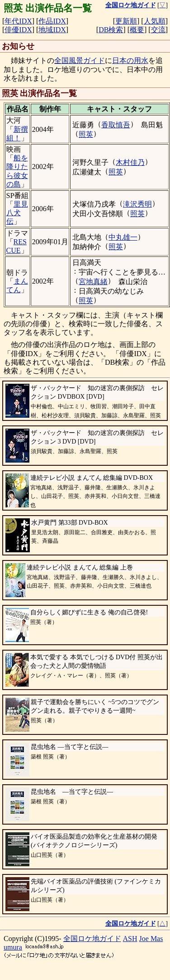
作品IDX (52, 21)
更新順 (126, 21)
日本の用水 (130, 60)
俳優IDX (18, 30)
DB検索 (111, 30)
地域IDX (52, 30)
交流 (158, 30)
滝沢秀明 (137, 204)
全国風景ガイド (80, 60)
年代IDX (18, 21)
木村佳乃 (130, 162)
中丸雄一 (123, 237)
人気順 (155, 21)
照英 (86, 134)
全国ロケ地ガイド (92, 939)
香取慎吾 (116, 125)
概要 (137, 30)
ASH (130, 939)
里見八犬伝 (17, 213)
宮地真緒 (93, 282)
